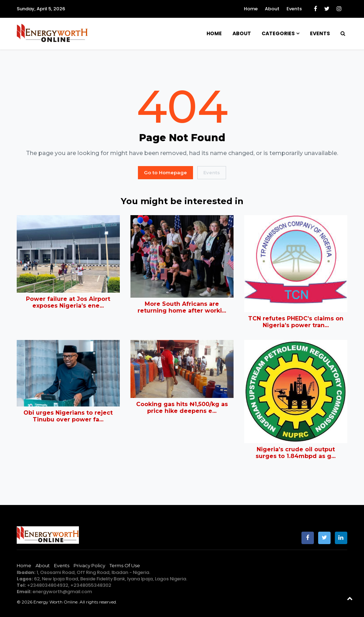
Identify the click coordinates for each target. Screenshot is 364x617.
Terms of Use (125, 565)
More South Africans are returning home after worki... (182, 307)
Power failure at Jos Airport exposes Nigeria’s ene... (68, 302)
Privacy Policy (89, 565)
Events (294, 9)
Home (251, 9)
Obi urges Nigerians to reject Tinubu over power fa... (68, 416)
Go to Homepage (165, 172)
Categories (278, 33)
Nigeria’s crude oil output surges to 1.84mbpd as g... (296, 453)
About (272, 9)
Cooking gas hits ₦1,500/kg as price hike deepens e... (182, 408)
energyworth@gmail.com (62, 592)
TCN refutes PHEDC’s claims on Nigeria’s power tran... (296, 322)
